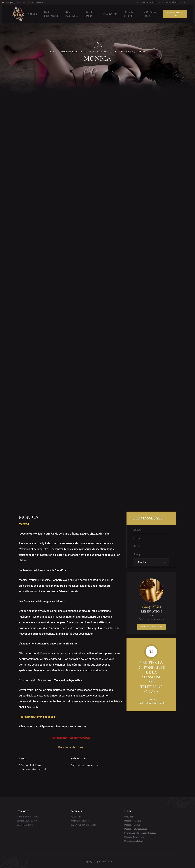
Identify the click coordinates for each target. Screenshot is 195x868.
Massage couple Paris (134, 841)
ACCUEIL (33, 14)
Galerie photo (129, 14)
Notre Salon (89, 14)
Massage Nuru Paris (133, 825)
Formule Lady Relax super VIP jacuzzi (140, 833)
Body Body (129, 817)
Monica (142, 562)
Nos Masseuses (72, 14)
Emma (137, 538)
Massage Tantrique (133, 821)
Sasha (137, 546)
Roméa (137, 530)
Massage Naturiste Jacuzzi (136, 829)
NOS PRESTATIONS (51, 14)
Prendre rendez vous (71, 747)
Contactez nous (150, 14)
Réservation (110, 14)
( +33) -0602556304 (151, 703)
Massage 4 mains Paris (134, 837)
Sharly (137, 554)
